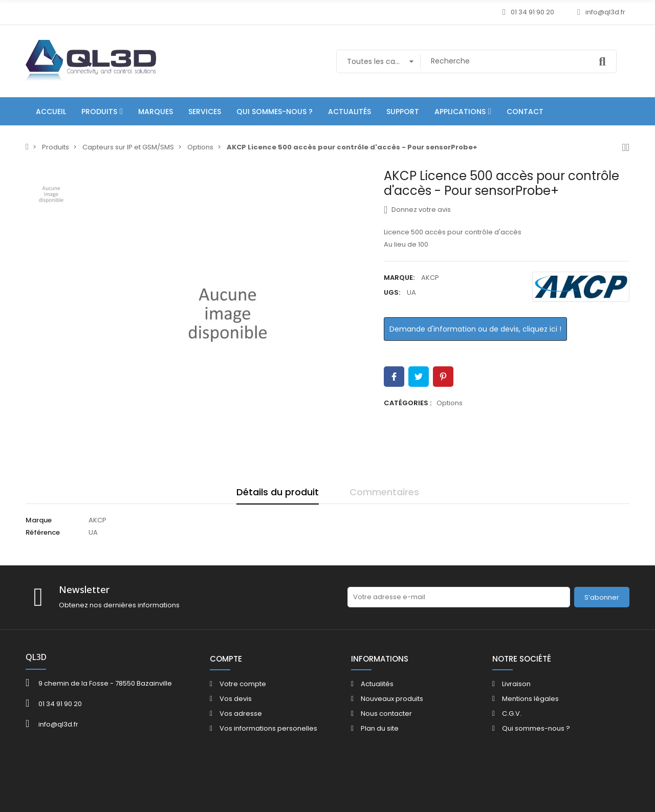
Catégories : (408, 403)
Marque (39, 520)
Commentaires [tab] (384, 492)
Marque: (399, 278)
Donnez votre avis (417, 210)
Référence (43, 532)
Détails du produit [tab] (278, 492)
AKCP (430, 278)
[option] (228, 315)
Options (450, 403)
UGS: (392, 292)
